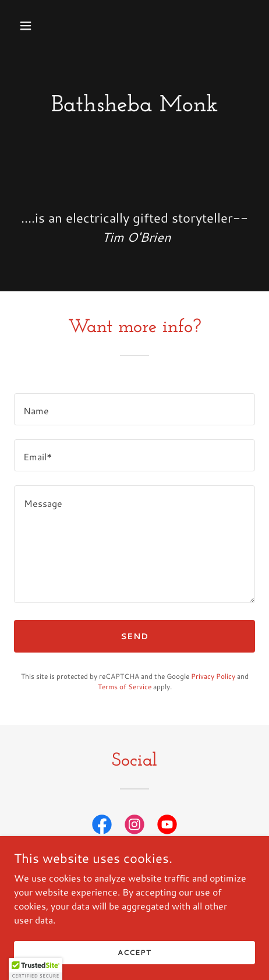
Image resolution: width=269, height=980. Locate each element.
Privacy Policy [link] (213, 676)
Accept (134, 952)
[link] (102, 827)
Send (134, 636)
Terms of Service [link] (125, 687)
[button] (42, 26)
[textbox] (134, 409)
